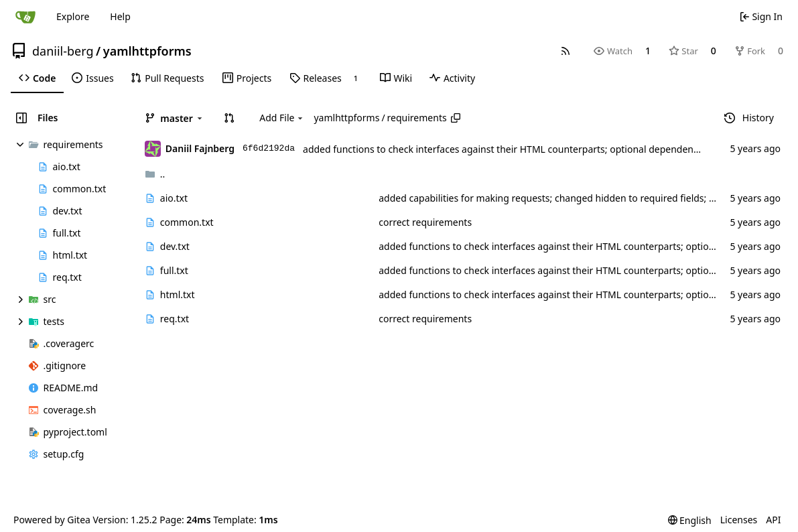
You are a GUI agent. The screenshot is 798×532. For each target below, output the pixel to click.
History (749, 118)
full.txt (174, 270)
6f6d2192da (269, 148)
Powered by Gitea (52, 520)
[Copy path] (456, 118)
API (773, 520)
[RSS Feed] (566, 51)
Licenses (739, 520)
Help (120, 16)
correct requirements (425, 222)
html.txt (178, 294)
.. (155, 174)
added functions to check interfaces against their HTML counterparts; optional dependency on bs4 (519, 149)
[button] (229, 118)
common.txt (187, 222)
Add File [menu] (282, 118)
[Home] (25, 17)
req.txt (175, 319)
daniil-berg (63, 51)
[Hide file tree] (21, 118)
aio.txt (174, 198)
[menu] (690, 520)
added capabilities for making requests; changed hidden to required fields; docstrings (567, 198)
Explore (73, 16)
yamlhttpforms (147, 51)
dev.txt (175, 246)
